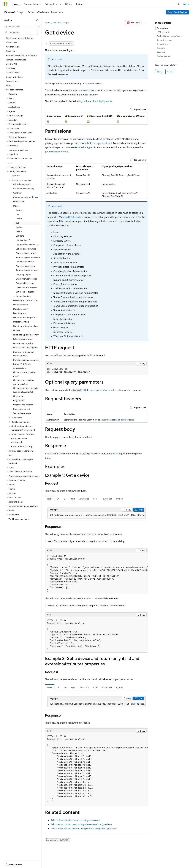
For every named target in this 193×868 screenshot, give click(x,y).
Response (161, 48)
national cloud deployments (97, 101)
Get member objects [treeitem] (25, 292)
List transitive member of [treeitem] (27, 244)
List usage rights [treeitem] (23, 274)
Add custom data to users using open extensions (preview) (81, 824)
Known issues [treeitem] (12, 81)
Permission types (84, 147)
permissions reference (57, 151)
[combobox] (22, 27)
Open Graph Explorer (178, 12)
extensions (88, 90)
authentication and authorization (119, 420)
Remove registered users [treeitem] (27, 270)
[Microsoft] (6, 4)
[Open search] (179, 4)
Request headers (164, 40)
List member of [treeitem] (23, 240)
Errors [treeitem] (9, 85)
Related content (164, 56)
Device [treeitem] (19, 210)
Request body (163, 44)
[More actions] (145, 23)
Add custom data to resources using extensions (75, 820)
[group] (96, 515)
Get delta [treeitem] (20, 236)
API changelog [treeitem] (13, 47)
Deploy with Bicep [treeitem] (14, 77)
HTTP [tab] (50, 499)
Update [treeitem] (19, 227)
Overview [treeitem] (13, 94)
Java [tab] (73, 499)
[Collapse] (37, 20)
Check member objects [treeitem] (26, 287)
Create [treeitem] (19, 219)
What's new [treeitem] (11, 42)
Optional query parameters (169, 36)
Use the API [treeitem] (11, 64)
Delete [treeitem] (19, 232)
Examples (161, 52)
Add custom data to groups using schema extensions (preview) (84, 828)
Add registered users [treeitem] (25, 266)
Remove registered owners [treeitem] (28, 257)
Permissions (162, 28)
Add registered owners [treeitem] (26, 253)
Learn (48, 22)
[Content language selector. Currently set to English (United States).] (17, 864)
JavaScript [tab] (84, 499)
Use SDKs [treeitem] (10, 68)
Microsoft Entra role (70, 217)
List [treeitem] (17, 214)
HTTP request (163, 32)
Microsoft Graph (61, 22)
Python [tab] (120, 499)
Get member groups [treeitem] (25, 283)
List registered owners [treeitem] (26, 249)
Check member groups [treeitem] (26, 279)
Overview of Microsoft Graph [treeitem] (19, 38)
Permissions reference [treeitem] (16, 60)
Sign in (186, 4)
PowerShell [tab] (107, 499)
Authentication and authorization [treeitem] (21, 55)
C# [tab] (58, 499)
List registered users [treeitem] (25, 262)
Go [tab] (65, 499)
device (115, 453)
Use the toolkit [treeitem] (13, 72)
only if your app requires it (98, 143)
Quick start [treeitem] (11, 51)
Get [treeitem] (17, 223)
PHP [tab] (95, 499)
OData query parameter (95, 390)
